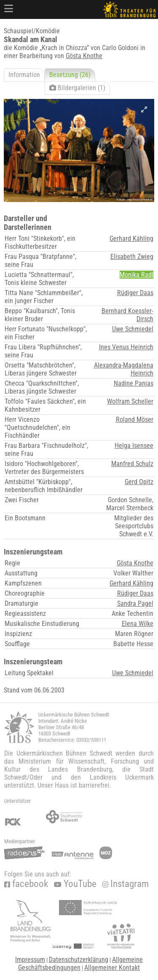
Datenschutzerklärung (79, 960)
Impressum (30, 960)
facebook (26, 884)
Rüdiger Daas (135, 293)
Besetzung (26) (70, 75)
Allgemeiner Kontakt (112, 968)
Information (24, 75)
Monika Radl (137, 275)
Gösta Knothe (84, 56)
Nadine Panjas (134, 383)
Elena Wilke (138, 624)
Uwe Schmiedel (133, 329)
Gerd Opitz (139, 482)
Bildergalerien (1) (77, 88)
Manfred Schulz (132, 464)
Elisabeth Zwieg (132, 257)
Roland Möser (135, 419)
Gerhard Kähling (131, 238)
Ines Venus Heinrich (126, 347)
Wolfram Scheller (130, 401)
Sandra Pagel (135, 603)
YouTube (75, 884)
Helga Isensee (134, 446)
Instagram (126, 884)
